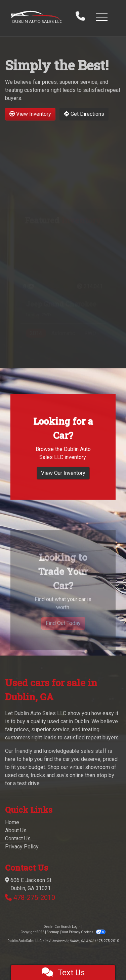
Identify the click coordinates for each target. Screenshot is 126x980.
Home (12, 822)
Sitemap (53, 932)
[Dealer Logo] (36, 17)
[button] (101, 17)
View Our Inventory (63, 482)
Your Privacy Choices (83, 932)
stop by (105, 775)
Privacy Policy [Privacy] (22, 847)
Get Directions (84, 114)
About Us (16, 830)
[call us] (80, 17)
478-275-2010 (34, 898)
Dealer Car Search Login (62, 927)
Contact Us (18, 838)
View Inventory (30, 114)
